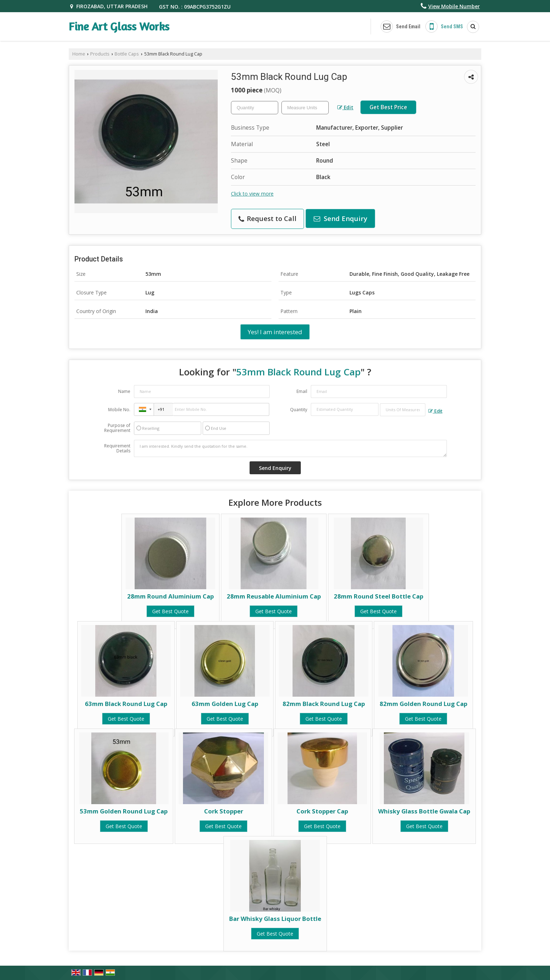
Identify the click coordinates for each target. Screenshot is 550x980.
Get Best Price (388, 107)
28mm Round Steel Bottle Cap (378, 596)
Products (100, 54)
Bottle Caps (127, 54)
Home (79, 54)
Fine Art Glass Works (119, 27)
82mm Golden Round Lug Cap (423, 704)
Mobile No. (119, 410)
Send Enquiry (341, 218)
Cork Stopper (224, 811)
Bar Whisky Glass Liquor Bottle (275, 919)
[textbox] (305, 108)
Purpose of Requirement (117, 428)
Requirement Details (117, 448)
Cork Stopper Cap (322, 811)
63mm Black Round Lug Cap (126, 704)
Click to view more (252, 194)
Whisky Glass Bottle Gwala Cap (424, 811)
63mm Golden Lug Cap (225, 704)
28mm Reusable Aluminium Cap (274, 596)
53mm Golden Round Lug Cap (124, 811)
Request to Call (267, 218)
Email (302, 391)
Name (124, 391)
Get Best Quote (170, 611)
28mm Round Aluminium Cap (170, 596)
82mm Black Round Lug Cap (324, 704)
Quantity (299, 410)
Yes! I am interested (275, 332)
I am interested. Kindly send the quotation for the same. (290, 448)
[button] (454, 6)
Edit (345, 107)
